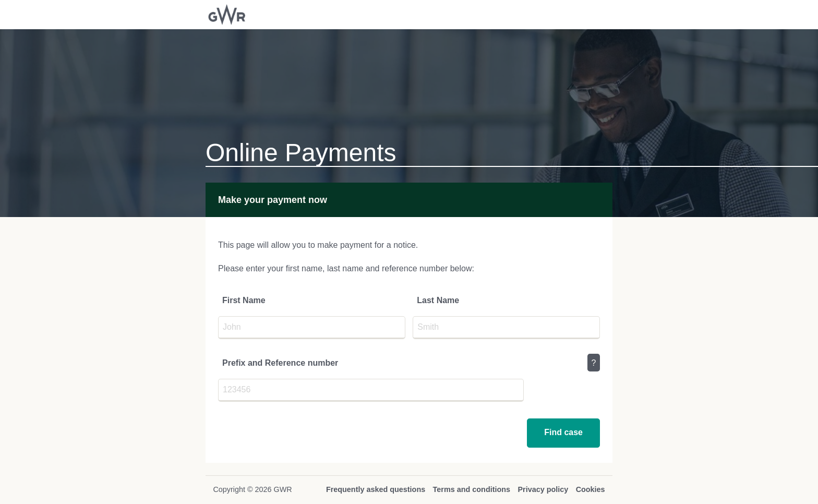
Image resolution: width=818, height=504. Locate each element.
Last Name (438, 300)
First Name (244, 300)
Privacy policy (543, 489)
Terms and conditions (472, 489)
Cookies (591, 489)
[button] (563, 433)
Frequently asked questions (376, 489)
